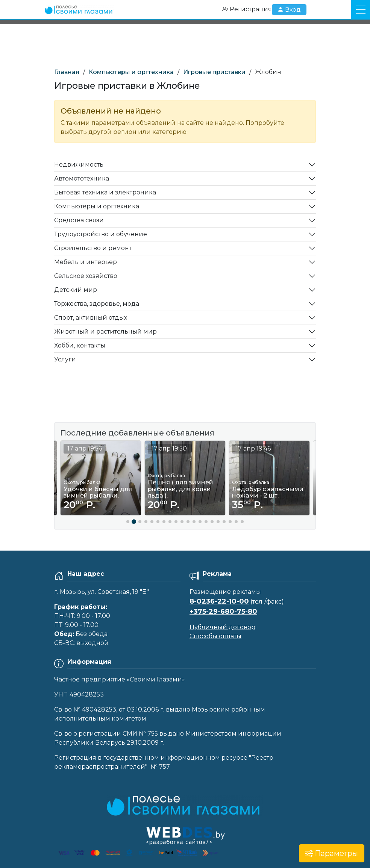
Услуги (65, 359)
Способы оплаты (215, 636)
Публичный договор (222, 627)
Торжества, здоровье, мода (97, 304)
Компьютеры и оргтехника (131, 72)
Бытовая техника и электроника (105, 192)
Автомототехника (82, 178)
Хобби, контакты (80, 345)
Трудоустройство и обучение (101, 234)
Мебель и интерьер (86, 262)
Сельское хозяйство (86, 276)
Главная (67, 72)
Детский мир (76, 290)
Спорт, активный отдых (91, 318)
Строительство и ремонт (93, 248)
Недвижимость (79, 165)
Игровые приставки (214, 72)
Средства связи (79, 220)
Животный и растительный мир (105, 332)
